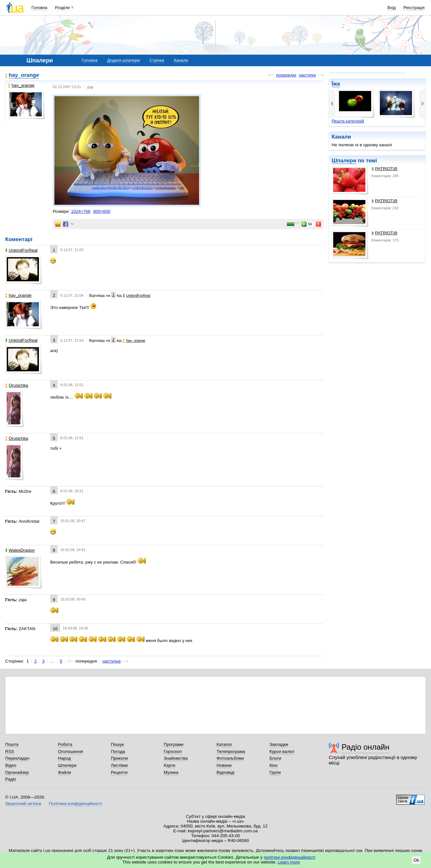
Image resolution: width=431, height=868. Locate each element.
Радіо (11, 779)
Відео (11, 765)
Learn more (289, 862)
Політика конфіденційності (75, 804)
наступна (111, 661)
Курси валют (282, 751)
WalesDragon (20, 550)
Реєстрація (414, 8)
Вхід (392, 8)
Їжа (336, 84)
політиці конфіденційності (289, 857)
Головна (39, 8)
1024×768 (81, 211)
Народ (64, 758)
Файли (64, 772)
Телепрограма (231, 751)
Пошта (12, 744)
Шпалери (344, 161)
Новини (224, 765)
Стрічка (157, 60)
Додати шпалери (123, 60)
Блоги (275, 758)
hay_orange (24, 75)
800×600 (102, 211)
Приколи (119, 758)
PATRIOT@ (385, 169)
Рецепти (119, 772)
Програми (174, 744)
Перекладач (17, 758)
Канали (181, 60)
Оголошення (70, 751)
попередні (286, 75)
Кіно (274, 765)
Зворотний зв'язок (23, 804)
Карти (170, 765)
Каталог (224, 744)
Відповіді (225, 772)
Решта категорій (348, 121)
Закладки (279, 744)
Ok (416, 860)
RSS (10, 751)
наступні (307, 75)
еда (90, 87)
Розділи (62, 8)
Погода (118, 751)
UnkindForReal (21, 250)
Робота (65, 744)
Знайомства (176, 758)
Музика (171, 772)
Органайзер (17, 772)
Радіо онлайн (366, 747)
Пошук (118, 744)
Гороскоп (173, 751)
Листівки (119, 765)
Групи (275, 772)
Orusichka (17, 385)
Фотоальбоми (230, 758)
